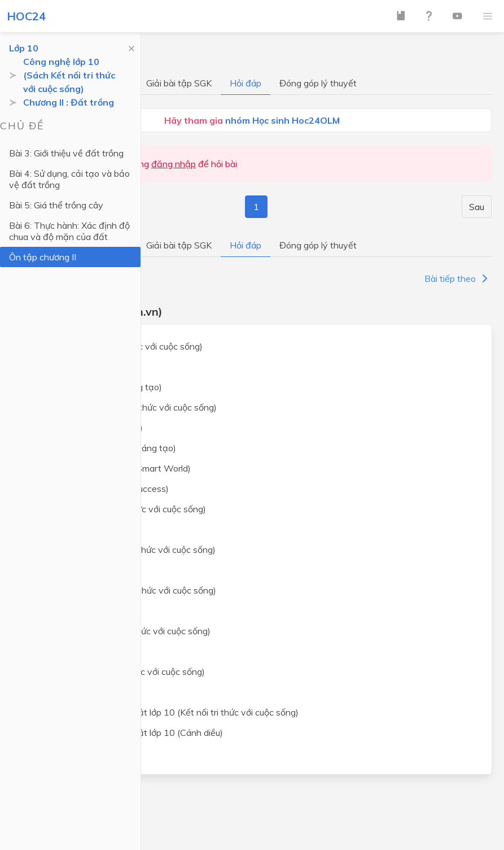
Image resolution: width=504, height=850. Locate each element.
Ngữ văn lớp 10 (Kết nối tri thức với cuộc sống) (124, 407)
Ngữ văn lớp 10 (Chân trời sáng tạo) (103, 448)
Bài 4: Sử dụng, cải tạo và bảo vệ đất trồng (69, 179)
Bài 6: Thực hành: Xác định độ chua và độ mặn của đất (69, 231)
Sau (477, 207)
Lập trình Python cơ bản (80, 753)
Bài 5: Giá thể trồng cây (56, 205)
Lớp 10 (24, 48)
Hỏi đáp (246, 83)
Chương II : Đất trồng (69, 102)
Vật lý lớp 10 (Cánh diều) (80, 529)
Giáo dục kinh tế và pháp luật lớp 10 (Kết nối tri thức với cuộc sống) (165, 712)
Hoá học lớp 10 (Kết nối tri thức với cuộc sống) (123, 550)
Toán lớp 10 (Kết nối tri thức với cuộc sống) (117, 346)
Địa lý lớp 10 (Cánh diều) (80, 692)
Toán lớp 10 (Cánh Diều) (80, 367)
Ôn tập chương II (43, 257)
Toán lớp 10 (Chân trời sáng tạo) (96, 387)
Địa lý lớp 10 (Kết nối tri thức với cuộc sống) (118, 672)
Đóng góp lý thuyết (318, 83)
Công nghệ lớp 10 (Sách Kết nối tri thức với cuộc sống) (69, 75)
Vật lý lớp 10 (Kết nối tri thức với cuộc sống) (118, 509)
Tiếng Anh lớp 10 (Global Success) (100, 489)
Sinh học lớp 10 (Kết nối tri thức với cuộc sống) (123, 590)
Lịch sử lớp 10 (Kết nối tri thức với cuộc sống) (120, 631)
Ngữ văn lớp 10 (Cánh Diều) (87, 428)
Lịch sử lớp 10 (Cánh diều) (83, 651)
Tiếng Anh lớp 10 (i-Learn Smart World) (111, 468)
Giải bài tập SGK (179, 83)
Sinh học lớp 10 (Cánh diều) (86, 611)
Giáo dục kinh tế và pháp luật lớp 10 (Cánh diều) (127, 733)
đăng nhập (174, 164)
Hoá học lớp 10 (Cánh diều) (85, 570)
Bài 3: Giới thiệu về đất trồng (66, 153)
